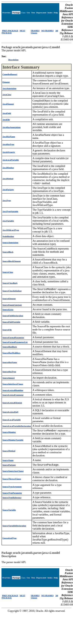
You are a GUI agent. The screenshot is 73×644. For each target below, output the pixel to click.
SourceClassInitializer (12, 291)
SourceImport (9, 378)
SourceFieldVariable (11, 322)
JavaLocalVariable (11, 160)
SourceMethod (9, 452)
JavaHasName (9, 137)
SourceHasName (10, 363)
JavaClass (7, 94)
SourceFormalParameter (13, 338)
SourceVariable (9, 512)
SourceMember (9, 433)
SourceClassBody (10, 283)
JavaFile (6, 119)
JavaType (7, 200)
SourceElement (9, 299)
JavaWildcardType (11, 230)
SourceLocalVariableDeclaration (17, 427)
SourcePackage (9, 466)
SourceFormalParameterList (15, 343)
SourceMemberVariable (13, 441)
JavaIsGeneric (9, 152)
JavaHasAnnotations (12, 127)
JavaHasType (8, 144)
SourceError (8, 310)
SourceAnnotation (10, 242)
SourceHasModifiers (11, 353)
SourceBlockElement (12, 261)
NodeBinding (8, 236)
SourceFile (7, 330)
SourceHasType (9, 372)
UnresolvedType (9, 540)
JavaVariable (8, 221)
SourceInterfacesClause (13, 385)
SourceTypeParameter (12, 495)
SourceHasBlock (10, 347)
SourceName (8, 461)
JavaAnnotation (9, 88)
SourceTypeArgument (12, 488)
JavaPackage (8, 189)
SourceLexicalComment (13, 395)
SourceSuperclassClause (13, 473)
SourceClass (8, 272)
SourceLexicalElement (12, 403)
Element (6, 82)
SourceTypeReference (12, 499)
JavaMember (8, 168)
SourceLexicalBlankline (13, 391)
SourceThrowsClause (12, 480)
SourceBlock (8, 252)
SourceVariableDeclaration (14, 527)
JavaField (7, 113)
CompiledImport (10, 74)
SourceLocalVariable (12, 420)
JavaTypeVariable (10, 211)
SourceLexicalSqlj (10, 412)
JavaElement (8, 104)
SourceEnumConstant (12, 305)
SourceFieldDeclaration (13, 316)
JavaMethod (8, 179)
